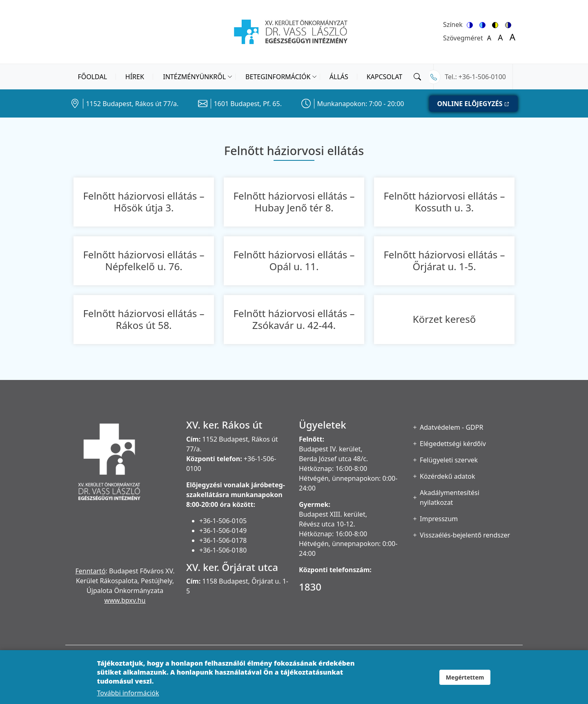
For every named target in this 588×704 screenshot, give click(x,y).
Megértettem (465, 683)
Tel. (450, 77)
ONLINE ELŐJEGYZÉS (470, 104)
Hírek (135, 77)
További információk (128, 698)
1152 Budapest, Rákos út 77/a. (132, 104)
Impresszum (439, 519)
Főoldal (92, 77)
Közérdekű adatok (448, 476)
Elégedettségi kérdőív (453, 444)
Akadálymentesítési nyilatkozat (450, 497)
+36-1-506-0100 (482, 77)
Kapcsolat (385, 77)
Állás (339, 77)
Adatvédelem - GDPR (451, 427)
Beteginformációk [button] (278, 77)
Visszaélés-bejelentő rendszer (465, 535)
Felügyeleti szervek (449, 460)
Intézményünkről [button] (194, 77)
